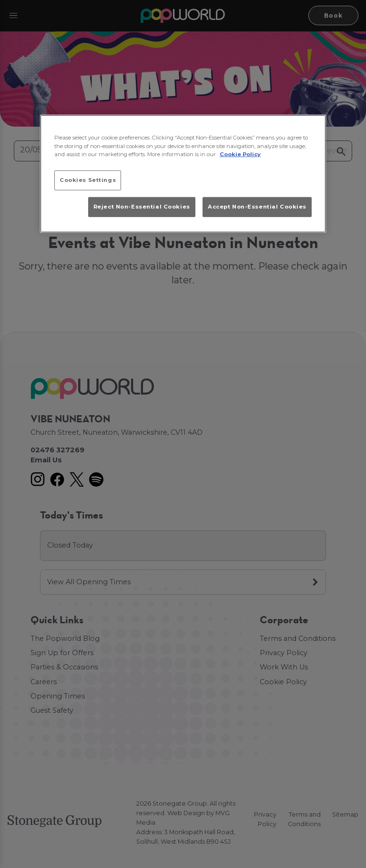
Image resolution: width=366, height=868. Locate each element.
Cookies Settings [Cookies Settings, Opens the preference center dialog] (88, 180)
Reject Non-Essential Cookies (142, 207)
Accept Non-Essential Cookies (257, 207)
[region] (183, 174)
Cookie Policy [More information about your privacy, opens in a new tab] (240, 154)
